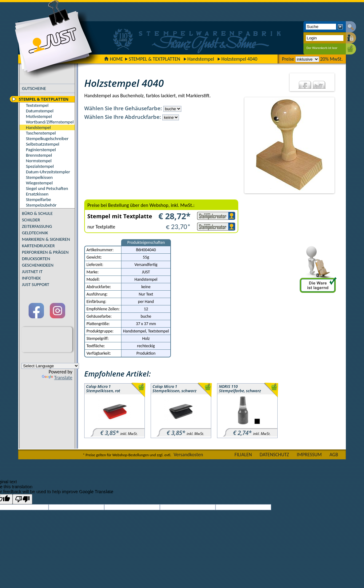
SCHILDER (31, 220)
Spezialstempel (40, 166)
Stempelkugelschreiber (47, 139)
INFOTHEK (31, 278)
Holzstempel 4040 (239, 59)
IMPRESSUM (309, 455)
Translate (57, 378)
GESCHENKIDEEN (38, 265)
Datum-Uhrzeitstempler (48, 172)
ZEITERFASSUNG (37, 226)
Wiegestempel (39, 183)
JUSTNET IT (32, 272)
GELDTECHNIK (35, 233)
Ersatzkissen (37, 194)
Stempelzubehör (41, 205)
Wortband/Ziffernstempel (50, 122)
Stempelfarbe (38, 199)
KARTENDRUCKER (38, 246)
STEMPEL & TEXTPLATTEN (154, 59)
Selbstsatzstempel (43, 144)
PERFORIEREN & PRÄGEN (45, 252)
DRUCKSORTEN (36, 259)
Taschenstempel (41, 133)
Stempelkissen (39, 177)
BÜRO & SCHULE (37, 213)
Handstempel (201, 59)
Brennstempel (39, 155)
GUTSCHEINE (34, 88)
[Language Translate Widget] (50, 366)
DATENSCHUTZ (275, 455)
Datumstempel (40, 111)
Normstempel (39, 161)
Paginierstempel (41, 150)
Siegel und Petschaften (47, 188)
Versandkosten (188, 455)
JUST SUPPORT (36, 284)
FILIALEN (243, 455)
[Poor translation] (22, 499)
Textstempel (37, 105)
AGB (334, 455)
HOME (113, 59)
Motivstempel (39, 116)
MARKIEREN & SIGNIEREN (46, 239)
